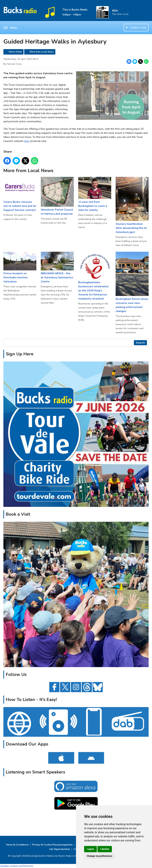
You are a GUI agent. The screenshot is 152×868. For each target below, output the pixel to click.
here (27, 141)
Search (140, 343)
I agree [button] (90, 849)
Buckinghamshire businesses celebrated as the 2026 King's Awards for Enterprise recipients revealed (95, 276)
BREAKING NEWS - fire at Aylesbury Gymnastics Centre (57, 268)
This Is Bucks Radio (75, 10)
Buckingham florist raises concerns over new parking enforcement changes (132, 282)
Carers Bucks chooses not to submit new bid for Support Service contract (20, 194)
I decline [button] (105, 849)
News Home (15, 52)
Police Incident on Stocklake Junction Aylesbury (20, 268)
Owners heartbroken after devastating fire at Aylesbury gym (132, 205)
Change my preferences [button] (99, 856)
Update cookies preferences (17, 866)
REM (115, 11)
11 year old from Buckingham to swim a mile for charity (95, 194)
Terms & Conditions (17, 845)
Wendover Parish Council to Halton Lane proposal (57, 196)
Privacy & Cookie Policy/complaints (52, 845)
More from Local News (42, 52)
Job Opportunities (60, 849)
